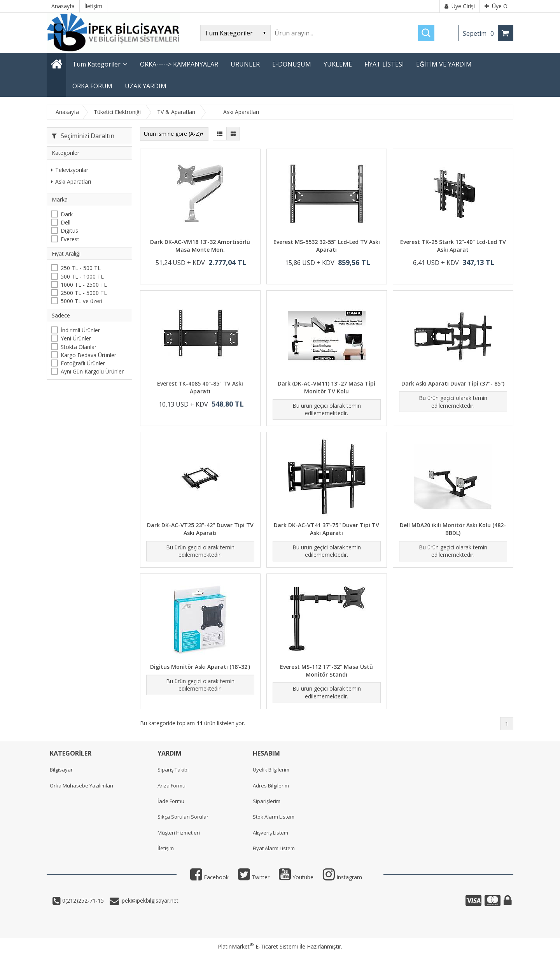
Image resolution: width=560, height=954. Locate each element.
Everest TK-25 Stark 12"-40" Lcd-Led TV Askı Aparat (453, 246)
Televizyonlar (70, 170)
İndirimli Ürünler (80, 330)
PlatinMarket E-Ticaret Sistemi (258, 946)
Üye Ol (497, 6)
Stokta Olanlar (79, 347)
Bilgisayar (61, 770)
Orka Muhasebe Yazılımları (81, 786)
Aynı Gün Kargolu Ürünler (92, 371)
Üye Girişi (460, 6)
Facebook (209, 877)
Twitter (254, 877)
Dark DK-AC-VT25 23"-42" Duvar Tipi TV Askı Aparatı (200, 529)
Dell (66, 222)
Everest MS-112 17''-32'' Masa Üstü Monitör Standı (326, 671)
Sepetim (480, 33)
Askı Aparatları (71, 182)
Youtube (296, 877)
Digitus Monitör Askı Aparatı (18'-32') (200, 667)
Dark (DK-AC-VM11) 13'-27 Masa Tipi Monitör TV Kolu (326, 387)
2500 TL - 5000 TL (84, 293)
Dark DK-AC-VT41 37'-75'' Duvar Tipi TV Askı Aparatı (326, 529)
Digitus (69, 231)
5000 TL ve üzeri (81, 301)
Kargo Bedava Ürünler (88, 355)
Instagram (342, 877)
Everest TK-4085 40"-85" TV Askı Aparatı (200, 387)
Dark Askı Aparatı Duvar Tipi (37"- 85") (453, 383)
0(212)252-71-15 (82, 901)
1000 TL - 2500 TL (84, 285)
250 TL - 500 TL (81, 268)
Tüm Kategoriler (96, 64)
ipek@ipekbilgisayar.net (149, 901)
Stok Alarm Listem (274, 817)
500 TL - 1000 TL (82, 276)
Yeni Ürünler (76, 338)
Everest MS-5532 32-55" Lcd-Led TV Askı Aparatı (327, 246)
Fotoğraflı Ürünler (83, 363)
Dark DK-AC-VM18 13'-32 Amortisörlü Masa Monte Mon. (200, 246)
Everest (70, 239)
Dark (67, 214)
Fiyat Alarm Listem (274, 848)
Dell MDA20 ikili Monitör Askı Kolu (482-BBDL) (453, 529)
